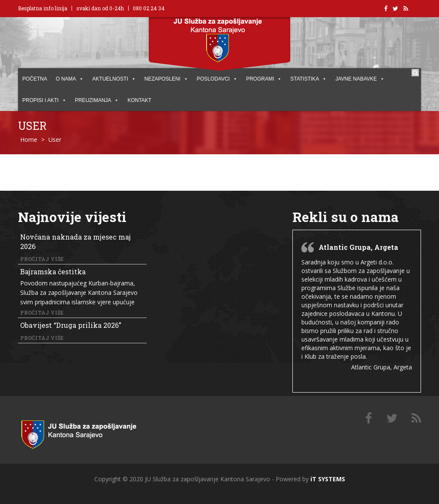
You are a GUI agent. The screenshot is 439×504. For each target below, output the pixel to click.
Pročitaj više (42, 259)
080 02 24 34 (149, 8)
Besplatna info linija (43, 8)
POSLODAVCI (217, 79)
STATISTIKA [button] (308, 79)
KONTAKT (139, 100)
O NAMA (70, 79)
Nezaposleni (166, 79)
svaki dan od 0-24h (100, 8)
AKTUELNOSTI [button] (114, 79)
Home (29, 139)
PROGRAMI (264, 79)
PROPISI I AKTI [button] (44, 100)
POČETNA (35, 79)
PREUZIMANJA (97, 100)
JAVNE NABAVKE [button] (360, 79)
